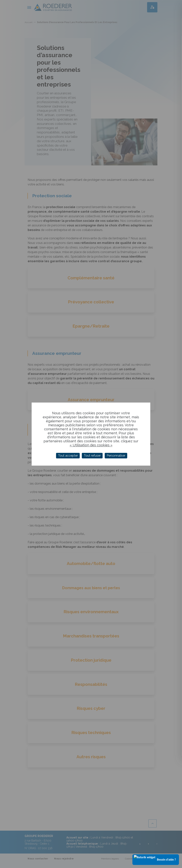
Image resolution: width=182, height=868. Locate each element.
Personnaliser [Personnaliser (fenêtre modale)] (116, 456)
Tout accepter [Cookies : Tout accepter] (68, 456)
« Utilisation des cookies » (91, 445)
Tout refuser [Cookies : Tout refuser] (92, 456)
